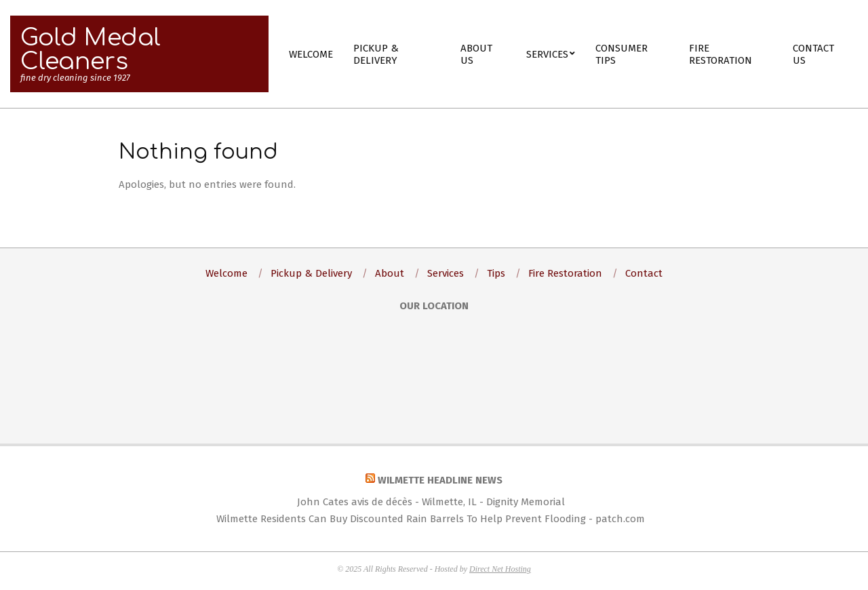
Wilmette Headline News (440, 480)
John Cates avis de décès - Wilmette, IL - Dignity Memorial (431, 502)
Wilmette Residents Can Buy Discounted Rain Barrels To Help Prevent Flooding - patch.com (431, 519)
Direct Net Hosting (500, 569)
